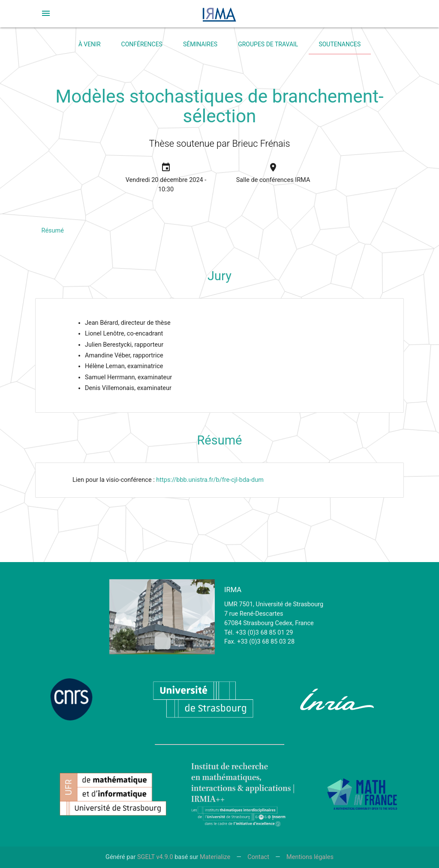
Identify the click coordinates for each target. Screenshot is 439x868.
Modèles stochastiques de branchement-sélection (219, 106)
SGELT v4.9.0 (155, 857)
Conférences (142, 44)
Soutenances (340, 44)
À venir (90, 44)
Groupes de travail (268, 44)
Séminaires (200, 44)
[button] (46, 13)
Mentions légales (310, 857)
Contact (258, 857)
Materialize (215, 857)
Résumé (53, 231)
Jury (219, 276)
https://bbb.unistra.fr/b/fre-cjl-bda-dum (210, 480)
